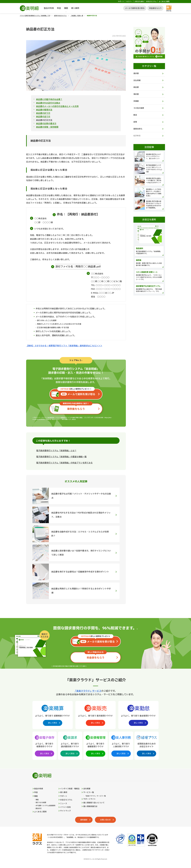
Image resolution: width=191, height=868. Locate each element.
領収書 (136, 95)
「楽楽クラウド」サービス (88, 692)
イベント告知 (66, 808)
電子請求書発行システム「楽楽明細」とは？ (56, 451)
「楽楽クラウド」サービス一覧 (95, 797)
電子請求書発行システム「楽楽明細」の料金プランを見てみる (64, 463)
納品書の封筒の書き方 (46, 124)
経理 (135, 123)
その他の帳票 (139, 109)
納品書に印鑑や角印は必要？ (49, 99)
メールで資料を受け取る (135, 8)
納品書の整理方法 (44, 110)
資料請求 (84, 821)
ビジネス (137, 137)
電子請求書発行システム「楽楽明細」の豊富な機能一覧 (61, 457)
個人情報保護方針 (91, 808)
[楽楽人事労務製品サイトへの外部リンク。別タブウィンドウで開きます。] (121, 746)
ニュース (64, 804)
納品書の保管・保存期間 (47, 127)
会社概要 (87, 790)
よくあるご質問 (164, 2)
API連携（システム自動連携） (46, 807)
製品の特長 (49, 8)
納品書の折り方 (43, 113)
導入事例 (75, 8)
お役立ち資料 (139, 2)
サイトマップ (66, 812)
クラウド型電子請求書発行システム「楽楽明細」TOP (35, 16)
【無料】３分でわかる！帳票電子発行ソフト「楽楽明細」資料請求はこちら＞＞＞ (64, 346)
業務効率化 (138, 130)
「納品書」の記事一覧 (77, 16)
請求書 (136, 73)
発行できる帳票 (41, 804)
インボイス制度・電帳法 (70, 790)
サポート (121, 2)
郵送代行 (39, 810)
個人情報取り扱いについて (94, 804)
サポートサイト (90, 800)
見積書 (136, 102)
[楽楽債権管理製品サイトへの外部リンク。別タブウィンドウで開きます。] (96, 746)
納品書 (136, 88)
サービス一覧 (89, 793)
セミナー (129, 2)
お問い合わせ (106, 821)
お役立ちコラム (151, 2)
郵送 (135, 116)
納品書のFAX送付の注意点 (48, 103)
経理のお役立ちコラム (60, 16)
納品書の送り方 (43, 117)
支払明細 (137, 81)
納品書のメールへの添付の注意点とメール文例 (57, 106)
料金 (59, 8)
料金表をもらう (155, 8)
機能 (66, 8)
